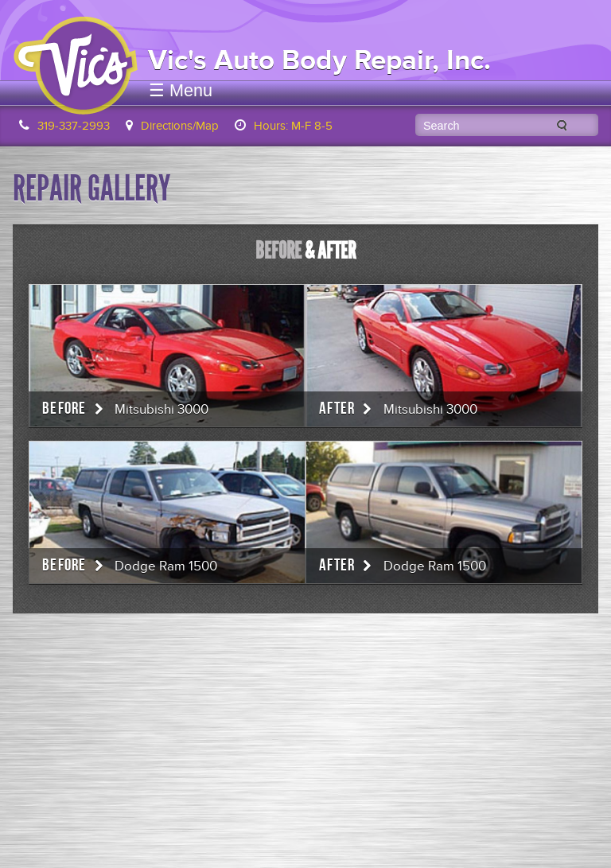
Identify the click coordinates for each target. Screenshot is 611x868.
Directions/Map (180, 126)
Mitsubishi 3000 (162, 410)
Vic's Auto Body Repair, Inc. (319, 60)
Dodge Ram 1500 (166, 566)
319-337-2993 (74, 126)
